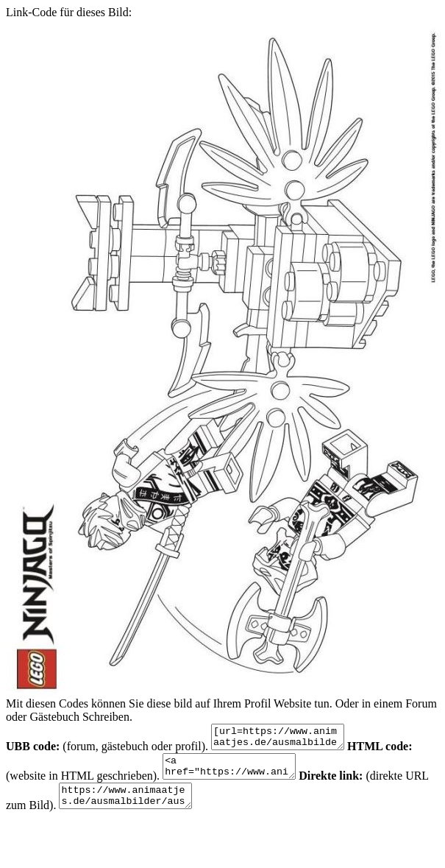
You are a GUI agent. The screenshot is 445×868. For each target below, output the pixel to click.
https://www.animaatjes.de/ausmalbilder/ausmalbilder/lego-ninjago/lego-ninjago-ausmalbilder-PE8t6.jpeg (159, 807)
